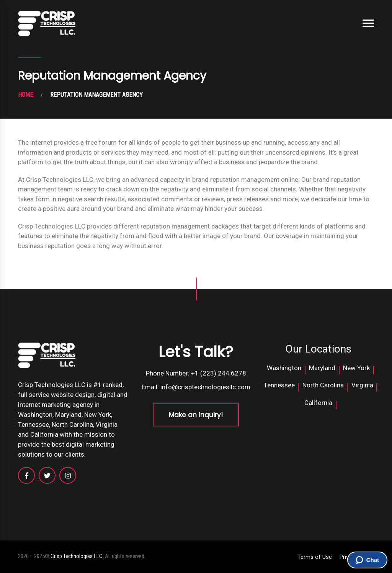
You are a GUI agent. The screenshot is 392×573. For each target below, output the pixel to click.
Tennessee (279, 385)
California (318, 403)
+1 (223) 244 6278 (219, 373)
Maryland (322, 368)
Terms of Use (315, 557)
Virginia (362, 385)
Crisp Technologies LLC (77, 556)
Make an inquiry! (196, 415)
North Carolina (323, 385)
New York (356, 368)
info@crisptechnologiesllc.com (205, 387)
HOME (25, 95)
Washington (284, 368)
